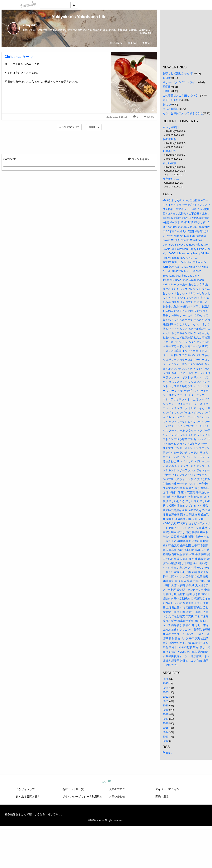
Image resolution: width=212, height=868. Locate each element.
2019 (166, 710)
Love (132, 43)
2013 (166, 737)
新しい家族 (169, 163)
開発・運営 (162, 797)
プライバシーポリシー (76, 797)
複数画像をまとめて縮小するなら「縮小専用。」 (34, 814)
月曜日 (167, 87)
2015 (166, 728)
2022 (166, 697)
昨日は (167, 78)
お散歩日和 (169, 151)
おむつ (167, 104)
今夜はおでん (171, 179)
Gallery (116, 43)
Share (147, 43)
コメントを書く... (140, 159)
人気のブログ (117, 789)
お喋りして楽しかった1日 (178, 73)
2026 (166, 679)
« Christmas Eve (69, 127)
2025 (166, 683)
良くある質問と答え (28, 797)
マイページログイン (167, 789)
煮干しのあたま (172, 100)
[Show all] (145, 33)
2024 (166, 688)
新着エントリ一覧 (73, 789)
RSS (167, 753)
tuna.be (106, 782)
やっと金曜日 (171, 109)
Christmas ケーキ (19, 57)
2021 (166, 701)
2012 (166, 741)
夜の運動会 (169, 139)
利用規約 (97, 797)
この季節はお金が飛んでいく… (181, 95)
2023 (166, 692)
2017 (166, 719)
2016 (166, 723)
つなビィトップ (25, 789)
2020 (166, 705)
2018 (166, 714)
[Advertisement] (79, 141)
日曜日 (167, 91)
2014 (166, 732)
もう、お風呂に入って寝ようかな (183, 113)
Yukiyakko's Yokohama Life (79, 17)
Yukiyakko (30, 25)
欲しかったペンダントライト (180, 82)
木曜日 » (94, 127)
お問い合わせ (117, 797)
